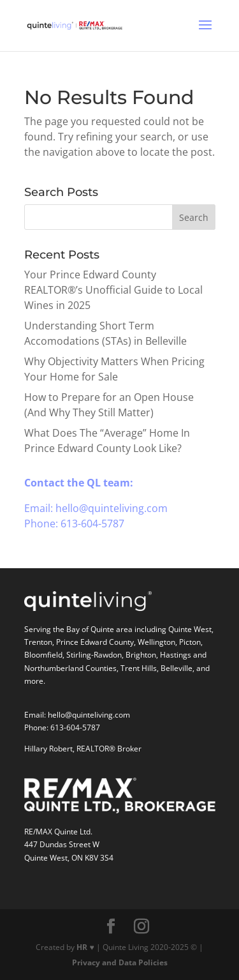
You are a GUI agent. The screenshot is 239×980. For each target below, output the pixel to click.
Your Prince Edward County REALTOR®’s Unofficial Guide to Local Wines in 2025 (113, 290)
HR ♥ (85, 947)
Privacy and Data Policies (120, 962)
